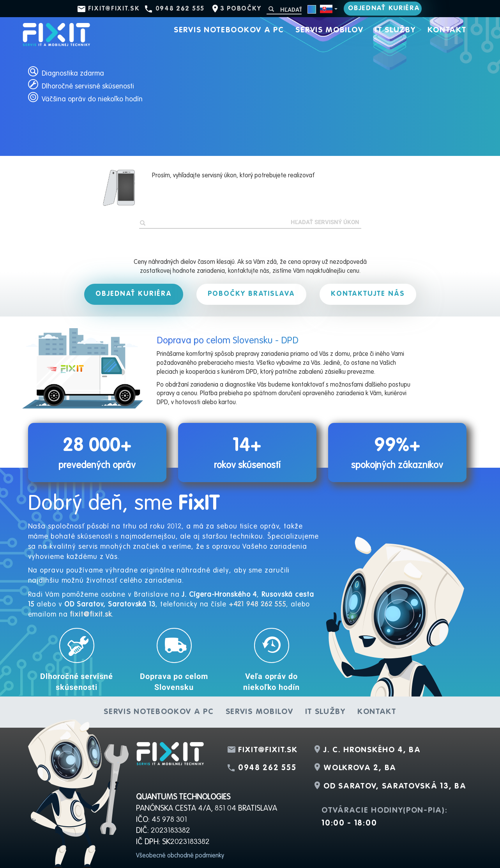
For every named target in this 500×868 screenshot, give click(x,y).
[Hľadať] (284, 10)
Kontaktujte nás (368, 294)
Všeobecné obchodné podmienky (180, 856)
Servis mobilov (329, 30)
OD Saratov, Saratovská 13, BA (395, 787)
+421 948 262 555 (257, 605)
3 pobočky (241, 9)
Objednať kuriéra (384, 8)
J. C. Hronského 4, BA (372, 750)
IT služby (395, 30)
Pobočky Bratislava (251, 294)
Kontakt (447, 30)
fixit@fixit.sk (114, 9)
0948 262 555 (180, 9)
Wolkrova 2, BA (360, 768)
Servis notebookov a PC (229, 30)
